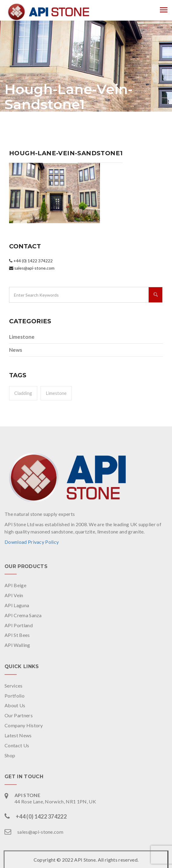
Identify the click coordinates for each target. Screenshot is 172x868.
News (16, 350)
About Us (15, 705)
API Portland (19, 625)
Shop (10, 755)
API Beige (15, 585)
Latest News (18, 735)
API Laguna (17, 605)
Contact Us (17, 745)
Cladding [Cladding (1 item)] (23, 393)
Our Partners (19, 715)
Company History (24, 725)
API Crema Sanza (23, 615)
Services (14, 686)
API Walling (17, 645)
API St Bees (17, 635)
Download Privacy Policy (32, 542)
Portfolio (15, 696)
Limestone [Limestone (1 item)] (56, 393)
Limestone (22, 337)
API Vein (14, 595)
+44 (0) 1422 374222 (41, 816)
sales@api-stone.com (40, 832)
